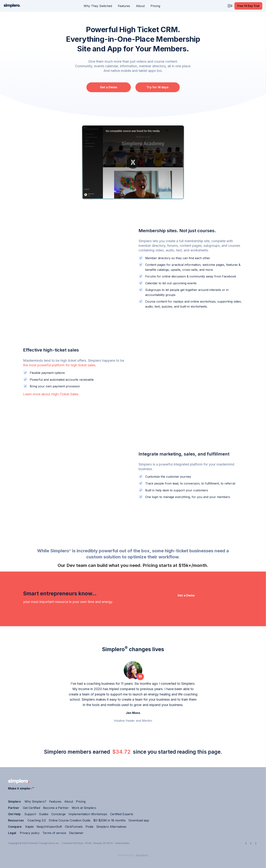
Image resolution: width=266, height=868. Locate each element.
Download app (139, 820)
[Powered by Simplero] (133, 855)
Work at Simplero (84, 808)
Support (30, 814)
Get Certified (31, 808)
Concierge (58, 814)
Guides (44, 814)
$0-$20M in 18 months (109, 820)
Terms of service (54, 833)
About (69, 802)
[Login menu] (230, 6)
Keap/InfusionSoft (49, 827)
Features (55, 802)
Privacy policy (30, 833)
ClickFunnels (74, 827)
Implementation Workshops (88, 814)
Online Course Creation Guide (70, 820)
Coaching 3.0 (37, 820)
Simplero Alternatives (111, 827)
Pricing (81, 802)
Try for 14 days (157, 87)
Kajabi (29, 827)
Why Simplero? (35, 802)
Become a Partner (56, 808)
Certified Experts (122, 814)
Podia (89, 827)
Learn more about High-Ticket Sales (51, 394)
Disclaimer (76, 833)
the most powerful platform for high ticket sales (59, 365)
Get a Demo (109, 87)
